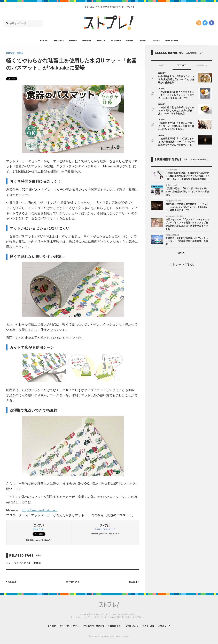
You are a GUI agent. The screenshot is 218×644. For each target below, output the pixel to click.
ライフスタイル (22, 563)
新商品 (37, 563)
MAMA (130, 40)
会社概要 (43, 626)
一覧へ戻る (73, 582)
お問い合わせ (136, 626)
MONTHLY (202, 65)
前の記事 (12, 582)
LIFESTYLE (58, 40)
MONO (73, 40)
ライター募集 (154, 626)
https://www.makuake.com (41, 510)
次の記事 (133, 582)
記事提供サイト (116, 626)
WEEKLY (182, 65)
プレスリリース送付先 (92, 626)
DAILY (162, 65)
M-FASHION (171, 40)
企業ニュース (173, 626)
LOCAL (44, 40)
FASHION (116, 40)
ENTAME (87, 40)
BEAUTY (101, 40)
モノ (9, 563)
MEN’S (156, 40)
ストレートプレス (182, 266)
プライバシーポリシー (64, 626)
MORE (182, 254)
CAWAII (143, 40)
